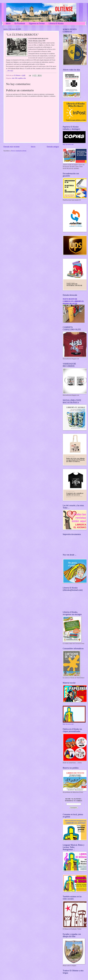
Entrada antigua (53, 147)
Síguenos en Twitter (37, 23)
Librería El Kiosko (56, 23)
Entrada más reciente (12, 147)
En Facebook (20, 23)
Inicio (8, 23)
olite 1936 (15, 78)
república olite (22, 78)
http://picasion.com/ (68, 144)
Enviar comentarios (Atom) (19, 151)
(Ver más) (10, 71)
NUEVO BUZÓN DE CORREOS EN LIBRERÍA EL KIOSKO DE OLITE (73, 301)
